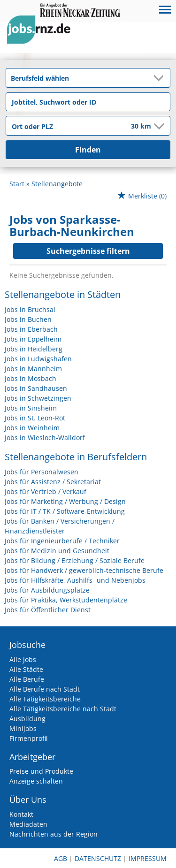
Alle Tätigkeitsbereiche (45, 699)
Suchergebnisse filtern (88, 251)
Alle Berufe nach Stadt (45, 689)
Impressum (148, 858)
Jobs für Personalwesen (42, 472)
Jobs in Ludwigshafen (38, 359)
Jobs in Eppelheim (33, 339)
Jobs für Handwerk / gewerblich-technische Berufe (84, 570)
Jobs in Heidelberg (34, 349)
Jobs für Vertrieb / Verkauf (46, 491)
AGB (61, 858)
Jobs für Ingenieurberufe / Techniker (62, 541)
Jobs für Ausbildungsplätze (47, 590)
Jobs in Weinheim (32, 428)
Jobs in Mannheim (33, 369)
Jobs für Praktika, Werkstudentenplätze (66, 600)
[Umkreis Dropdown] (158, 126)
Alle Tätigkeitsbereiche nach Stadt (63, 709)
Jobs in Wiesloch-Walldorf (45, 438)
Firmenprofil (29, 738)
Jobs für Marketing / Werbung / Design (65, 501)
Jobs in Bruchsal (30, 309)
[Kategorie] (79, 78)
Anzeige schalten (36, 781)
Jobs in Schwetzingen (38, 398)
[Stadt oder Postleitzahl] (62, 126)
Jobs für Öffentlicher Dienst (48, 610)
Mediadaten (28, 824)
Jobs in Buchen (28, 319)
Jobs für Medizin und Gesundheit (57, 551)
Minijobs (23, 728)
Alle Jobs (23, 659)
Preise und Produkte (41, 771)
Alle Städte (26, 669)
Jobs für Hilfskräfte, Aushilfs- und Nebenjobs (75, 580)
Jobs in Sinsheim (31, 408)
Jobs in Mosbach (31, 378)
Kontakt (21, 814)
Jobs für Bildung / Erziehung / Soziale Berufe (75, 560)
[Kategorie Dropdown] (161, 78)
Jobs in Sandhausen (36, 388)
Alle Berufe (27, 679)
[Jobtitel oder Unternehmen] (88, 102)
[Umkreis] (135, 127)
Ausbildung (27, 719)
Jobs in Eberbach (31, 329)
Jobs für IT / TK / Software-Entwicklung (65, 511)
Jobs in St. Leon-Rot (35, 418)
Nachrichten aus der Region (54, 834)
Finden (88, 150)
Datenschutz (98, 858)
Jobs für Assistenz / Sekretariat (53, 482)
